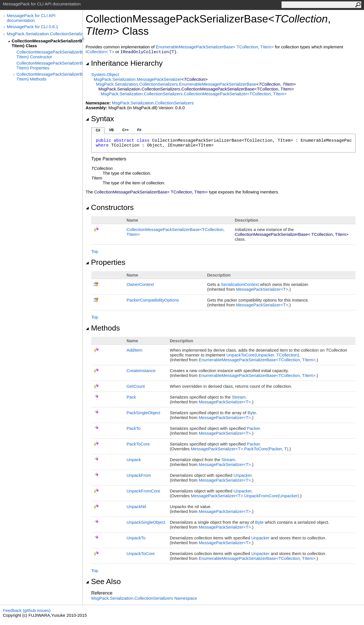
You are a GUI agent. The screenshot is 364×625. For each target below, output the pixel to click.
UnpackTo (136, 538)
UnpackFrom (139, 475)
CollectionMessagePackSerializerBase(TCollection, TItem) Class (47, 43)
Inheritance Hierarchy (124, 63)
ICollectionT (101, 52)
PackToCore (138, 444)
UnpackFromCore (143, 491)
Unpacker (242, 475)
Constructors (110, 207)
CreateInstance (141, 371)
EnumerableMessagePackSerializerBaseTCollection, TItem (215, 47)
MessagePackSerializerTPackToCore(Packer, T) (239, 449)
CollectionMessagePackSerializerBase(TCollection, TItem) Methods (49, 77)
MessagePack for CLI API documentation (31, 18)
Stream (239, 397)
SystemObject (105, 74)
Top (95, 251)
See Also (103, 581)
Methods (103, 328)
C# (98, 130)
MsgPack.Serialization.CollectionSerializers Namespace (144, 598)
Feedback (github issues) (27, 610)
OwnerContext (140, 284)
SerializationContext (240, 284)
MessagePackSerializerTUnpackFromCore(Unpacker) (245, 496)
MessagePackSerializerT (262, 289)
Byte (252, 413)
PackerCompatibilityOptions (153, 300)
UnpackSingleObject (146, 522)
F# (139, 130)
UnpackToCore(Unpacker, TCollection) (263, 355)
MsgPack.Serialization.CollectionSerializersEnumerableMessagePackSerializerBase (176, 84)
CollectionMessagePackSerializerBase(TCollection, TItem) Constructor (49, 54)
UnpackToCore (141, 553)
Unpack (134, 460)
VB (111, 130)
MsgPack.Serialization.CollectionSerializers (45, 34)
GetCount (136, 386)
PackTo (134, 428)
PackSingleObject (143, 413)
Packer (253, 428)
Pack (131, 397)
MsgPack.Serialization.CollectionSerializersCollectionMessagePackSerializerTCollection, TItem (194, 94)
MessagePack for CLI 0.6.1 (33, 27)
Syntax (100, 119)
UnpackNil (136, 507)
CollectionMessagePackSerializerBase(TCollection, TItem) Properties (49, 65)
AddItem (135, 350)
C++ (126, 130)
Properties (106, 262)
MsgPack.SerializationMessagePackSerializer (137, 79)
